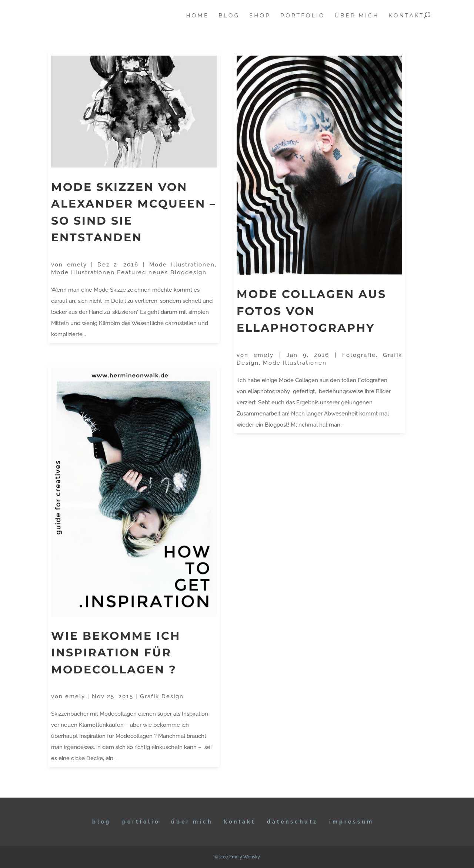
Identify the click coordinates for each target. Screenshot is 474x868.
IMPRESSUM (351, 822)
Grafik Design (162, 696)
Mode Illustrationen (182, 265)
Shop (260, 16)
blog (229, 16)
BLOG (101, 822)
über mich (357, 16)
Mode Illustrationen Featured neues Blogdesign (129, 272)
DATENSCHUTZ (292, 822)
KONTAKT (240, 822)
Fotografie (359, 355)
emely (77, 265)
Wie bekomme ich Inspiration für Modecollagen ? (116, 653)
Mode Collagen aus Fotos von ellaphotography (311, 311)
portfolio (303, 16)
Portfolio (141, 822)
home (197, 16)
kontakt (406, 16)
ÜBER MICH (192, 822)
